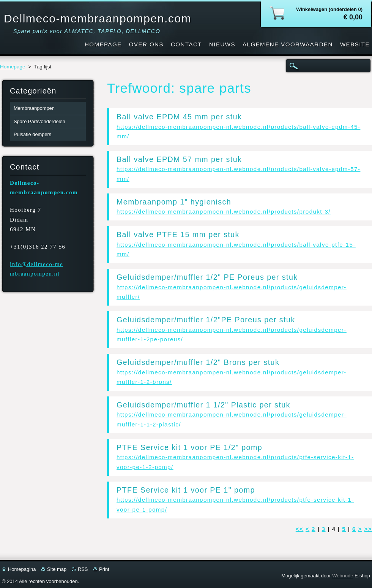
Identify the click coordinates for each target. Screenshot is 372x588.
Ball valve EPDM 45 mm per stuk (179, 117)
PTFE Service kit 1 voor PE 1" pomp (186, 490)
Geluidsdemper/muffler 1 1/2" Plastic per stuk (203, 405)
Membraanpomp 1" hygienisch (174, 202)
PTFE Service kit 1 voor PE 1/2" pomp (189, 447)
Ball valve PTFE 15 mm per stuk (178, 235)
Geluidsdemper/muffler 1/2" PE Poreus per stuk (207, 277)
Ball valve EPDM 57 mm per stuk (179, 159)
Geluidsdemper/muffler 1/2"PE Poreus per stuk (206, 320)
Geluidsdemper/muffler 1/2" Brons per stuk (198, 362)
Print (104, 569)
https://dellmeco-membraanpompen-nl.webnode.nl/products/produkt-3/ (224, 212)
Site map (57, 569)
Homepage (13, 67)
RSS (83, 569)
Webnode (343, 576)
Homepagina (22, 569)
